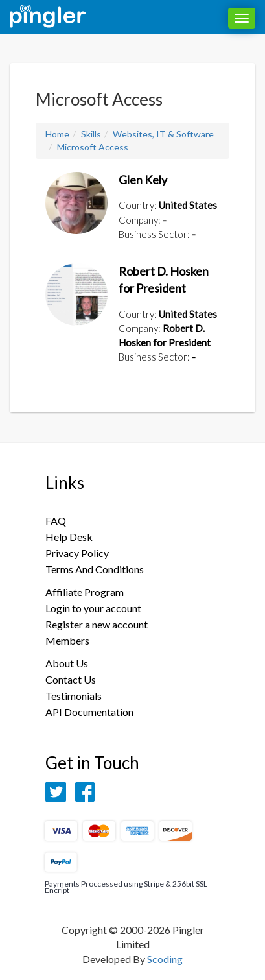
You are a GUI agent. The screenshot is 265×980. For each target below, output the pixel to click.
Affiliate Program (85, 592)
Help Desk (69, 537)
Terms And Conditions (95, 569)
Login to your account (93, 608)
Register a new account (97, 624)
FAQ (56, 520)
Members (67, 640)
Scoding (165, 959)
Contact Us (71, 679)
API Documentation (89, 712)
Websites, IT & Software (163, 134)
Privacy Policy (77, 553)
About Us (67, 663)
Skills (91, 134)
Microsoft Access (93, 147)
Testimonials (74, 696)
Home (57, 134)
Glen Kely (143, 180)
